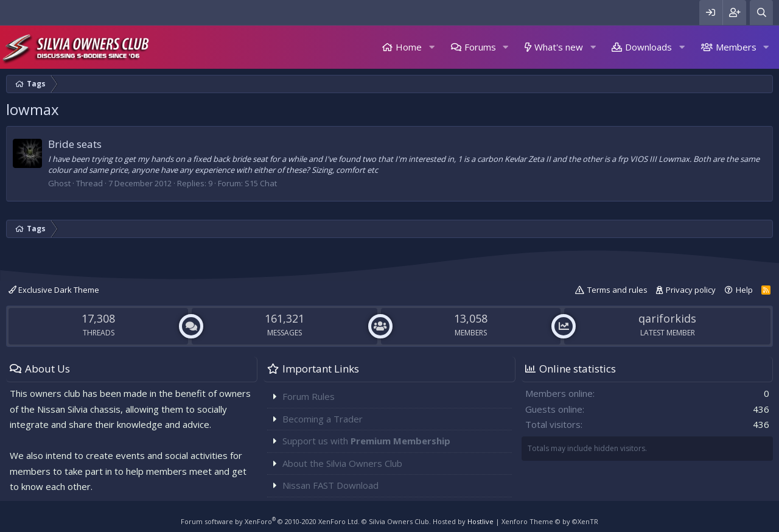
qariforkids (667, 318)
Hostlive (480, 521)
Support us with (366, 441)
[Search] (761, 12)
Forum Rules (309, 396)
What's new (559, 47)
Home (409, 47)
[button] (431, 47)
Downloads (648, 47)
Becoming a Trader (323, 419)
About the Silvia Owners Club (342, 463)
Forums (480, 47)
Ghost (59, 183)
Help (744, 290)
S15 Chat (261, 183)
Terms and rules (617, 290)
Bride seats (75, 144)
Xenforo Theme (550, 521)
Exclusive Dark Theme (54, 290)
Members (736, 47)
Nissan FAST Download (330, 485)
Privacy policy (691, 290)
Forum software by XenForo (270, 521)
